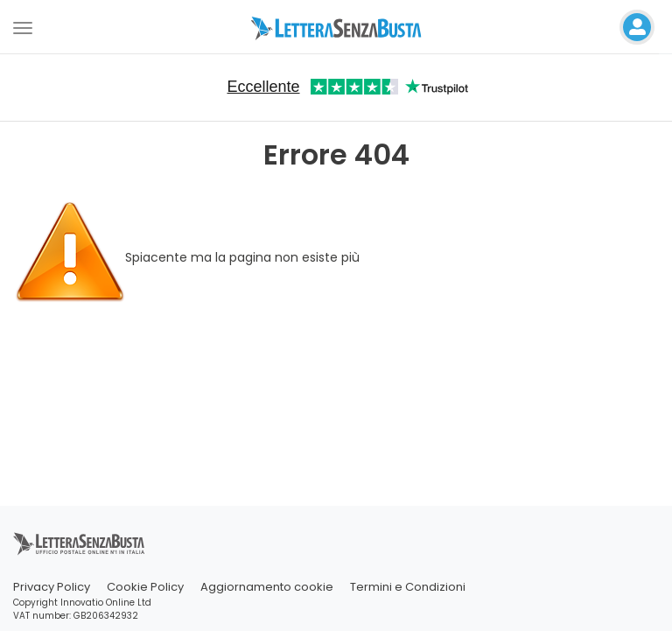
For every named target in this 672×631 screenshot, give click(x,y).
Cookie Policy (145, 587)
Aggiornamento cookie (267, 587)
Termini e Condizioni (408, 587)
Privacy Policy (52, 587)
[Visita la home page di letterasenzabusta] (336, 27)
